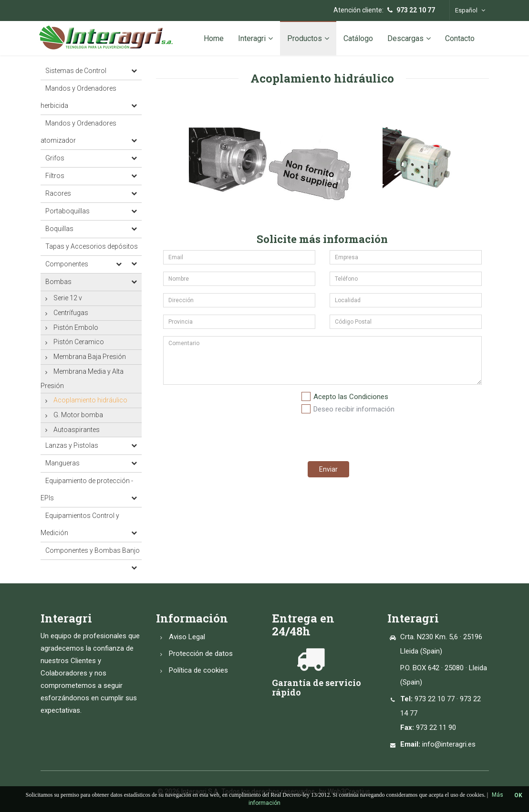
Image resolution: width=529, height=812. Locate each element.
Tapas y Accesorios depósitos (92, 246)
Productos (308, 38)
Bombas (58, 282)
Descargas (409, 38)
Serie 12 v (68, 298)
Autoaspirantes (77, 430)
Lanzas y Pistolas (72, 445)
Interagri (255, 38)
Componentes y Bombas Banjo (93, 550)
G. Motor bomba (78, 415)
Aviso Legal (187, 637)
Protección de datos (201, 654)
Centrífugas (71, 313)
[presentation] (373, 435)
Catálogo (358, 38)
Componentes (67, 264)
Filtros (55, 176)
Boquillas (59, 229)
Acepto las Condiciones (351, 397)
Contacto (460, 38)
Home (214, 38)
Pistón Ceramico (79, 342)
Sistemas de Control (76, 71)
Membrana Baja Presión (90, 357)
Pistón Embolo (76, 327)
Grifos (55, 158)
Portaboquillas (67, 211)
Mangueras (62, 463)
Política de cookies (198, 670)
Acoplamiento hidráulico (90, 400)
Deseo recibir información (354, 409)
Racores (58, 193)
